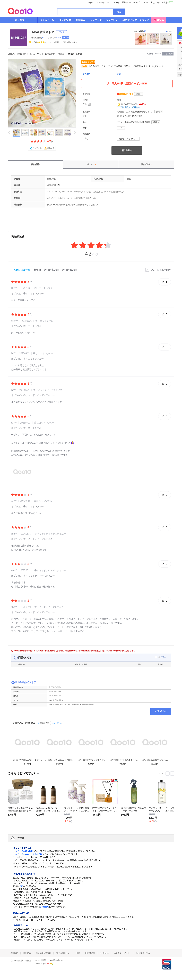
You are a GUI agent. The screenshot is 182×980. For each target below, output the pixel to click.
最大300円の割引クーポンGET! (127, 84)
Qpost (128, 3)
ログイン (92, 3)
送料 (87, 105)
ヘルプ (137, 3)
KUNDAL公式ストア (41, 32)
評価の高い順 (51, 270)
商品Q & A (146, 164)
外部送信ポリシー (64, 953)
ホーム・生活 (35, 54)
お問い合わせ (161, 711)
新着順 (37, 270)
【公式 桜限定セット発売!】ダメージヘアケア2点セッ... (123, 760)
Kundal (84, 66)
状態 (20, 664)
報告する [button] (51, 148)
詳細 (138, 94)
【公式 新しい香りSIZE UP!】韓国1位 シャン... (59, 760)
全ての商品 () (38, 38)
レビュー (91, 164)
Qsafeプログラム (143, 953)
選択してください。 (129, 139)
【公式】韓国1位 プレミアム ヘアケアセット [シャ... (91, 760)
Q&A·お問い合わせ (70, 42)
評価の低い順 (70, 270)
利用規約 (27, 953)
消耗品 (61, 54)
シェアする (37, 148)
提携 (78, 953)
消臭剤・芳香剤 (75, 54)
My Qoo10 (104, 3)
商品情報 (36, 164)
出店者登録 (90, 953)
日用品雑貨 (50, 54)
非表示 (163, 657)
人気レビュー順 (22, 270)
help (58, 185)
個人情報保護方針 (43, 953)
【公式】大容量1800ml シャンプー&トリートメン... (27, 760)
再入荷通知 (127, 150)
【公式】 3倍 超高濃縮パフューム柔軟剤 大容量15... (155, 760)
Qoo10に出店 (148, 3)
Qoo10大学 (162, 3)
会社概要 (14, 953)
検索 (119, 12)
